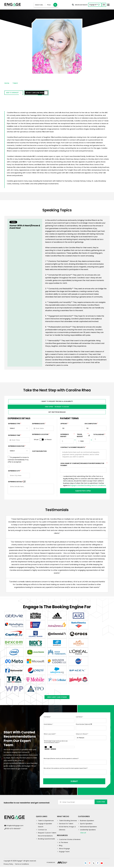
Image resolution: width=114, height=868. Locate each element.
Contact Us (42, 831)
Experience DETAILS (16, 482)
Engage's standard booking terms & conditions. (88, 486)
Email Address (48, 727)
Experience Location (40, 435)
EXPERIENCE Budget (67, 436)
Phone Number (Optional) (84, 727)
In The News (64, 844)
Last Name (79, 719)
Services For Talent (66, 825)
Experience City (14, 471)
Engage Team (64, 853)
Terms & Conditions (22, 865)
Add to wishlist (16, 93)
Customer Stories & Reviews (70, 841)
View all (83, 834)
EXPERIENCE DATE (38, 424)
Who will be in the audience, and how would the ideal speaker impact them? (66, 771)
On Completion (91, 424)
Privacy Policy (8, 865)
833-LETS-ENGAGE (14, 830)
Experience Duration (16, 447)
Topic (13, 222)
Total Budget (99, 435)
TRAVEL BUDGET (83, 436)
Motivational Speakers (88, 828)
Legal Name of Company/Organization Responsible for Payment (83, 465)
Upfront (64, 424)
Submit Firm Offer (83, 491)
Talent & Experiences (46, 822)
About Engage (64, 850)
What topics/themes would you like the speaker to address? (61, 761)
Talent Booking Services (68, 822)
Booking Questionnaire (46, 840)
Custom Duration (39, 452)
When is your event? (50, 737)
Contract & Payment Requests (73, 448)
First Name (47, 719)
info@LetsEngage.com (15, 827)
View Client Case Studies (57, 699)
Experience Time (14, 436)
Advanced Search (80, 5)
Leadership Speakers (88, 831)
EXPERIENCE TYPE (14, 424)
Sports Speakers (86, 825)
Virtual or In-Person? (82, 737)
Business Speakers (87, 822)
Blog (61, 847)
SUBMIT (59, 783)
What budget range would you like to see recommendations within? (56, 744)
